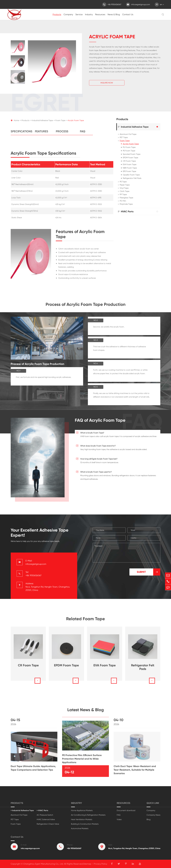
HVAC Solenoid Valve (46, 819)
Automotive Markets (80, 828)
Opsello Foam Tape (131, 175)
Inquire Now (107, 83)
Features (42, 133)
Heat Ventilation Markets (82, 819)
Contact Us (128, 14)
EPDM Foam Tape (130, 158)
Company (68, 14)
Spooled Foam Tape (132, 154)
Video (119, 819)
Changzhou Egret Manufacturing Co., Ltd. (43, 864)
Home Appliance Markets (82, 810)
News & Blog (114, 14)
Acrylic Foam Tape (76, 122)
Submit (149, 572)
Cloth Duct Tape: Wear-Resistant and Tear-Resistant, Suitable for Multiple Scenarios (135, 772)
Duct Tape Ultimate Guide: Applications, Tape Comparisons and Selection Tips (33, 770)
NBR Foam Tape (130, 168)
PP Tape (123, 194)
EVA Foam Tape (130, 164)
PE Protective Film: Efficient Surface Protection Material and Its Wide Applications (82, 761)
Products (57, 14)
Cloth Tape (125, 191)
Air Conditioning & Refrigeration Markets (88, 815)
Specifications (21, 133)
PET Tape (124, 137)
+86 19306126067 (112, 5)
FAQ (83, 133)
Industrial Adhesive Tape (42, 122)
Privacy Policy (100, 864)
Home (16, 122)
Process (62, 133)
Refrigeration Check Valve (48, 824)
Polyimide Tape (126, 204)
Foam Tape (60, 122)
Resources (100, 14)
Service (79, 14)
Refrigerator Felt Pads (132, 178)
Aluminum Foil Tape (128, 134)
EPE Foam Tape (129, 171)
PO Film (123, 201)
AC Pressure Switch (45, 815)
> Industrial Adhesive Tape (22, 810)
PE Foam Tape (129, 151)
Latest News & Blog (86, 712)
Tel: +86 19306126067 (33, 574)
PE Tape (123, 182)
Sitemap (87, 864)
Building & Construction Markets (85, 824)
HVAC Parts (127, 211)
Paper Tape (125, 185)
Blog (148, 819)
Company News (153, 815)
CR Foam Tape (129, 161)
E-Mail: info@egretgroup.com (36, 562)
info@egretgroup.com (138, 5)
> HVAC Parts (42, 810)
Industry (89, 14)
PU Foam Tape (129, 147)
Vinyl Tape (124, 188)
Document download (126, 810)
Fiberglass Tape (126, 198)
